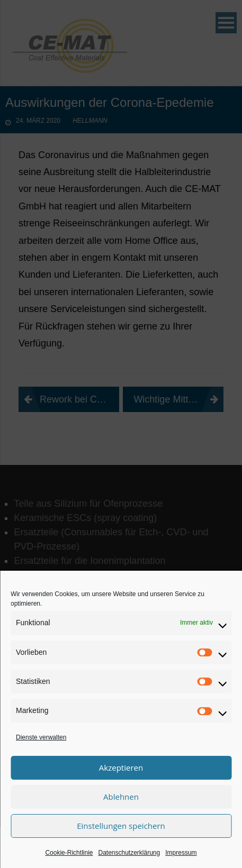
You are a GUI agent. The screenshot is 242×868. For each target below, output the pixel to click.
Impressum (181, 853)
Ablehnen (121, 797)
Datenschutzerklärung (129, 853)
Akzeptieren (121, 768)
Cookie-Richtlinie (69, 853)
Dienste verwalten (41, 737)
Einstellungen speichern (121, 826)
